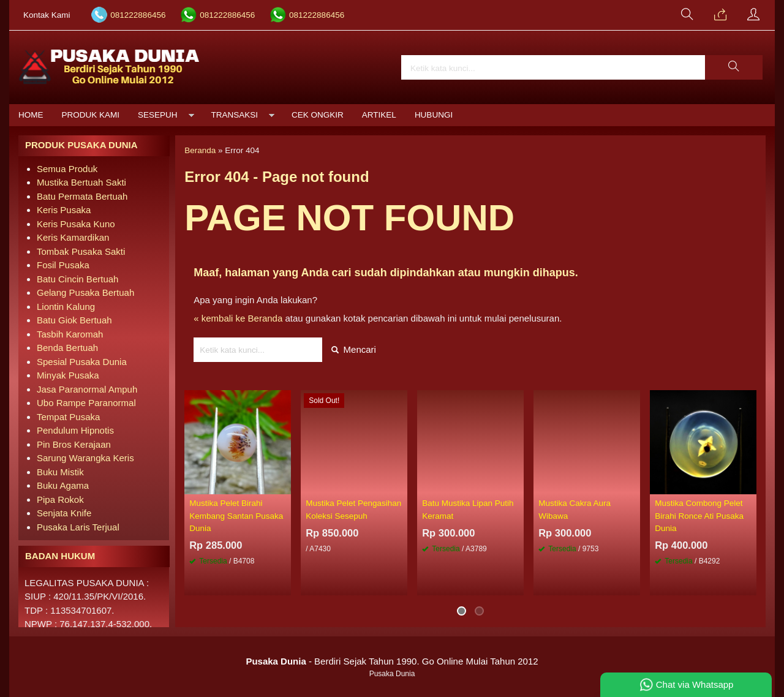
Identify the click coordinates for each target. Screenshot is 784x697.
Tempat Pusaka (68, 417)
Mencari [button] (354, 349)
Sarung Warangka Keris (85, 458)
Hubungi (434, 115)
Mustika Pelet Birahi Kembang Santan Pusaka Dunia (236, 516)
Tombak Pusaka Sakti (81, 251)
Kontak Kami (47, 15)
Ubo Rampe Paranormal (86, 403)
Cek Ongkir (318, 115)
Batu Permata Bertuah (82, 196)
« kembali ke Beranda (238, 318)
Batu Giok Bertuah (74, 320)
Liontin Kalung (66, 307)
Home (31, 115)
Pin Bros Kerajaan (74, 444)
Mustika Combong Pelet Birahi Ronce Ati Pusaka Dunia (699, 516)
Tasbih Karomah (70, 334)
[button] (734, 67)
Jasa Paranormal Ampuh (87, 389)
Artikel (379, 115)
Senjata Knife (64, 513)
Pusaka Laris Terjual (78, 527)
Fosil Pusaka (63, 265)
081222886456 (138, 15)
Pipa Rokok (60, 499)
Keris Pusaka (64, 210)
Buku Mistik (60, 472)
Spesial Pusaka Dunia (82, 362)
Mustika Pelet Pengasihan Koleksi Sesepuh (353, 509)
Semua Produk (67, 169)
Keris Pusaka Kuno (76, 224)
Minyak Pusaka (68, 375)
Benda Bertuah (67, 348)
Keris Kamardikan (73, 237)
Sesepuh (158, 115)
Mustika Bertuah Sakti (81, 182)
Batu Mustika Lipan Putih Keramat (468, 509)
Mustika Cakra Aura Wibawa (575, 509)
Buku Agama (63, 485)
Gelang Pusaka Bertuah (85, 292)
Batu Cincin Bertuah (77, 279)
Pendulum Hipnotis (75, 430)
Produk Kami (91, 115)
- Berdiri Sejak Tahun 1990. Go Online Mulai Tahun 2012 (392, 661)
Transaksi (235, 115)
